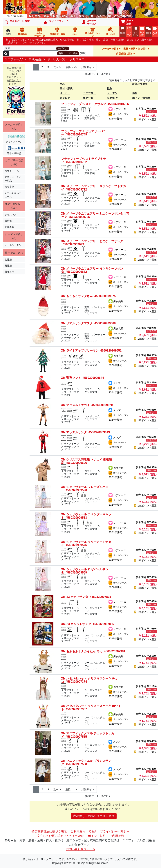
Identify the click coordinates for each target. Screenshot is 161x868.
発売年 (111, 98)
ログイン (63, 48)
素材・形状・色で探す (135, 49)
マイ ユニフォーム (56, 22)
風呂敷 (8, 221)
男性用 (8, 266)
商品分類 (88, 98)
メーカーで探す (110, 49)
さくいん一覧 (56, 59)
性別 (110, 89)
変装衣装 (9, 227)
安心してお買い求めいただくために (61, 836)
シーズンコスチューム (13, 195)
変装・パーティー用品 (13, 179)
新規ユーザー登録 (68, 53)
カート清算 (127, 22)
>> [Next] (71, 67)
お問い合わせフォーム (81, 849)
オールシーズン (13, 245)
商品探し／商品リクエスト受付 (94, 816)
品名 (62, 84)
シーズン (112, 93)
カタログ (65, 98)
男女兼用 (9, 272)
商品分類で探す (125, 54)
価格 (135, 93)
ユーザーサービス (89, 22)
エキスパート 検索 (17, 22)
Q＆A (93, 831)
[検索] (31, 48)
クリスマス (77, 59)
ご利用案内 (78, 831)
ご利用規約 (117, 836)
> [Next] (57, 67)
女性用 (8, 260)
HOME (8, 32)
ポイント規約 (97, 836)
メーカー (65, 93)
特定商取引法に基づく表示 (49, 831)
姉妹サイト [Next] (88, 67)
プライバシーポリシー (115, 831)
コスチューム (12, 171)
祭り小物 (9, 187)
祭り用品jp (35, 59)
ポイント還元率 (141, 98)
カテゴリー (89, 93)
